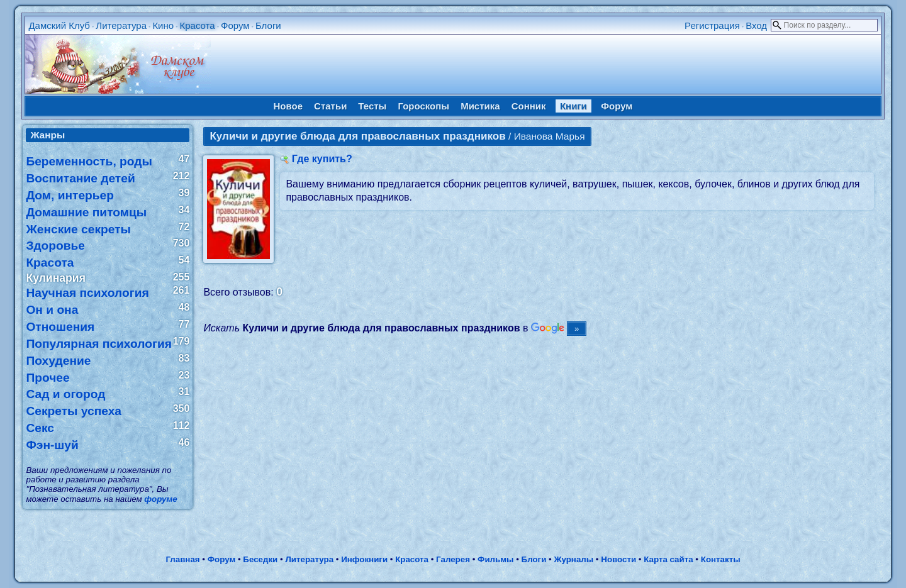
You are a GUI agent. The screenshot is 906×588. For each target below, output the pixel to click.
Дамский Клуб (59, 25)
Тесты (372, 106)
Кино (163, 25)
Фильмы (495, 559)
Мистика (480, 106)
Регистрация (712, 25)
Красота (197, 25)
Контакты (721, 559)
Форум (235, 25)
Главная (182, 559)
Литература (121, 25)
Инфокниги (364, 559)
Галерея (453, 559)
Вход (756, 25)
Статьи (330, 106)
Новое (288, 106)
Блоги (268, 25)
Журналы (573, 559)
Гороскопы (423, 106)
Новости (618, 559)
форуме (160, 499)
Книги (573, 106)
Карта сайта (668, 559)
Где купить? (322, 159)
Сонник (529, 106)
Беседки (260, 559)
